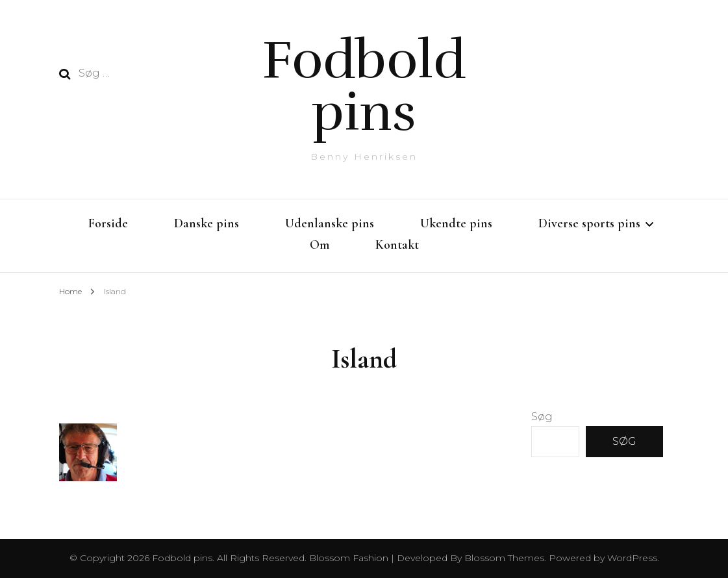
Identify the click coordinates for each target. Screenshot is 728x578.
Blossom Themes (503, 558)
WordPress (632, 558)
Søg (542, 417)
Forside (108, 223)
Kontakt (397, 245)
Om (320, 245)
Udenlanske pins (330, 223)
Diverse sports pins (589, 223)
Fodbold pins (364, 86)
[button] (88, 452)
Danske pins (207, 223)
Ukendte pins (456, 223)
